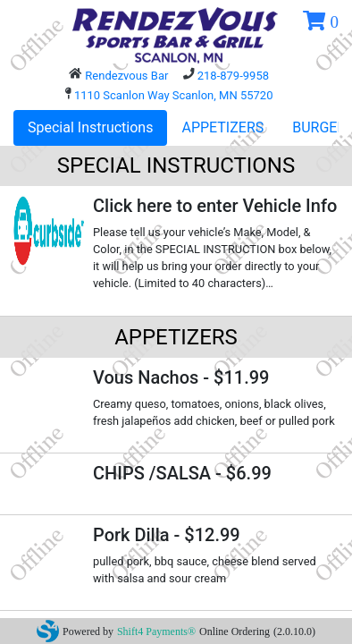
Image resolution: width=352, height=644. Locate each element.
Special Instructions (90, 127)
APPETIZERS (222, 127)
